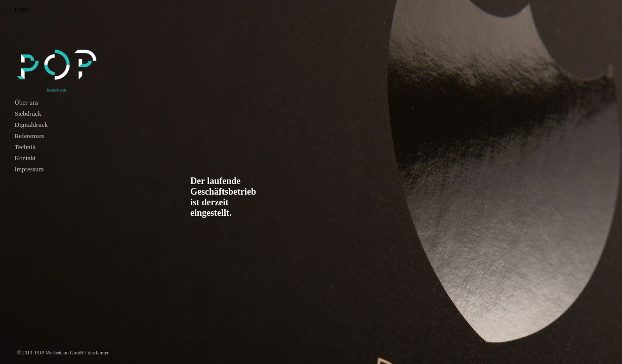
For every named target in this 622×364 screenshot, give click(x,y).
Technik (25, 147)
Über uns (27, 102)
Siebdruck (28, 113)
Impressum (29, 169)
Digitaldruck (31, 125)
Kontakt (25, 158)
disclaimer (98, 353)
